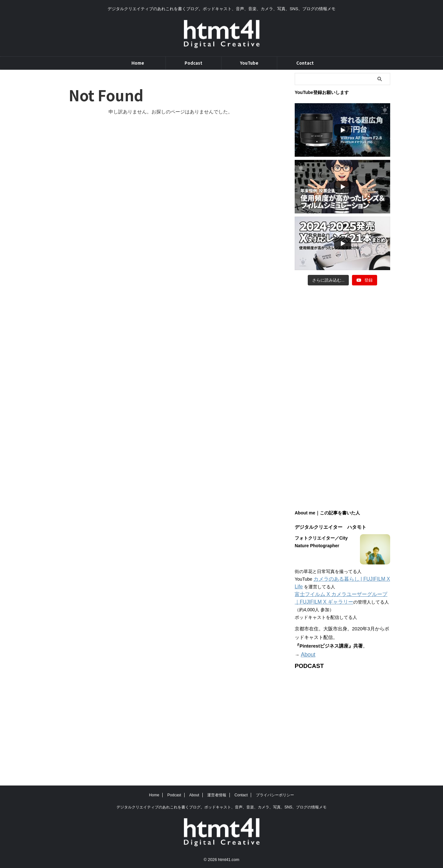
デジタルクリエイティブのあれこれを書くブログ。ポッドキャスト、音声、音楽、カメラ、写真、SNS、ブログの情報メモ (222, 807)
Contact (305, 63)
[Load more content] (328, 280)
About (307, 654)
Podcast (193, 63)
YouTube (249, 63)
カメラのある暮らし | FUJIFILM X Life (352, 579)
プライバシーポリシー (275, 794)
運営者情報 (217, 794)
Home (138, 63)
